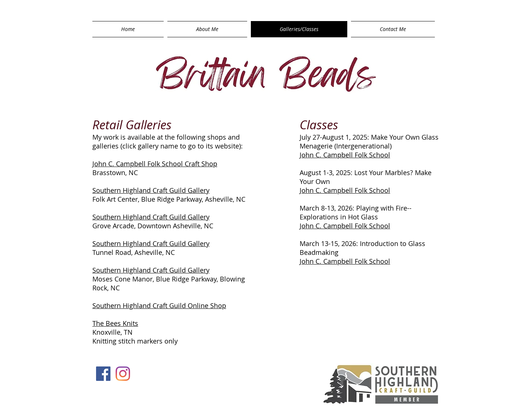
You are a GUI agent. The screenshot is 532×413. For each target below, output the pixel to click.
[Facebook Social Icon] (103, 374)
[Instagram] (123, 374)
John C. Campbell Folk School (345, 155)
